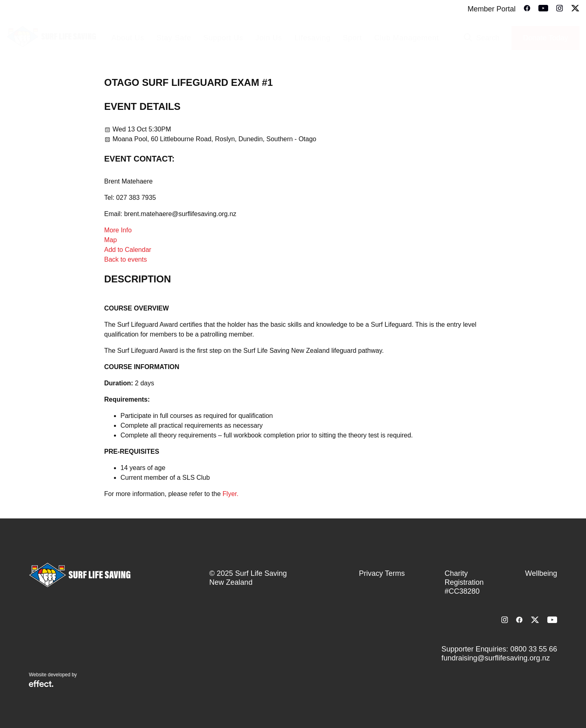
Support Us (223, 38)
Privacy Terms (382, 573)
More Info (118, 230)
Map (110, 240)
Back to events (126, 259)
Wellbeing (541, 573)
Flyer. (231, 494)
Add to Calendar (128, 250)
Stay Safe (174, 38)
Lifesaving (312, 38)
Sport (352, 38)
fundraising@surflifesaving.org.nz (496, 658)
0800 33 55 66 (534, 649)
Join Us (269, 38)
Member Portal (492, 9)
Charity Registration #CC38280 (464, 582)
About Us (128, 38)
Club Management (406, 38)
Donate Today (546, 38)
